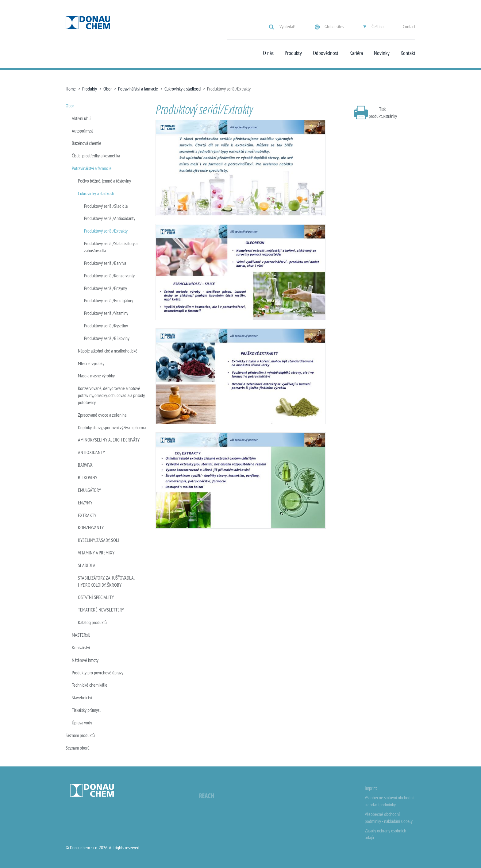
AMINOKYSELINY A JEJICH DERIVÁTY (109, 440)
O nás (268, 53)
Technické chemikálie (90, 685)
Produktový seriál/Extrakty (106, 231)
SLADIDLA (87, 565)
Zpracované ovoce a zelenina (102, 415)
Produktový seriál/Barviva (105, 263)
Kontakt (408, 53)
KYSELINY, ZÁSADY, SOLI (99, 540)
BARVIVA (85, 465)
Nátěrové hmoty (85, 660)
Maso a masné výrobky (96, 376)
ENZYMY (85, 503)
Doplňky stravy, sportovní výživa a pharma (112, 427)
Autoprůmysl (82, 131)
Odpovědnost (326, 53)
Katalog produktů (92, 622)
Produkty (293, 53)
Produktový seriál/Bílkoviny (107, 338)
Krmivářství (81, 647)
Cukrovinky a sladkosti (183, 89)
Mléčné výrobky (91, 363)
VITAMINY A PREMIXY (96, 553)
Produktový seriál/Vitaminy (106, 313)
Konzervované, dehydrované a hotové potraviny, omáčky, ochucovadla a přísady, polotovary (112, 395)
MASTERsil (81, 635)
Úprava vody (82, 723)
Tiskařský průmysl (86, 710)
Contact (409, 26)
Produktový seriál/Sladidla (106, 206)
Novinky (382, 53)
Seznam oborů (78, 748)
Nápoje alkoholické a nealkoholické (108, 351)
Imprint (371, 788)
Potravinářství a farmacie (138, 89)
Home (71, 89)
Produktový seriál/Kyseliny (106, 326)
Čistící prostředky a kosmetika (96, 156)
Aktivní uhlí (81, 118)
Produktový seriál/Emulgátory (109, 300)
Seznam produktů (80, 735)
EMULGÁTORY (89, 490)
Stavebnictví (82, 697)
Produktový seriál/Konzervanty (109, 276)
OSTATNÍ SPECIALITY (96, 597)
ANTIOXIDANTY (91, 452)
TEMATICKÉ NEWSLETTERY (101, 610)
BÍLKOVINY (88, 477)
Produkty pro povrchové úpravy (98, 673)
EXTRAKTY (87, 515)
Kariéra (356, 53)
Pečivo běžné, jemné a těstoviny (104, 181)
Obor (108, 89)
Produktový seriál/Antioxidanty (110, 218)
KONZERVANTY (91, 527)
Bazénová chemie (87, 143)
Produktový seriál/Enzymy (106, 288)
